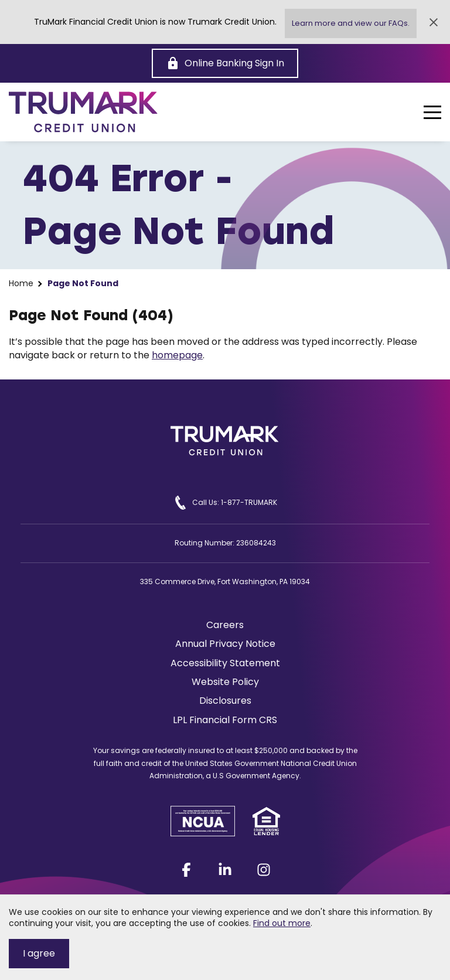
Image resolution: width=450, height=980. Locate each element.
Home (21, 284)
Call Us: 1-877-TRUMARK (225, 503)
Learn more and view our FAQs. (351, 23)
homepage (177, 355)
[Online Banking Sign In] (225, 63)
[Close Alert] (434, 22)
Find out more (282, 923)
